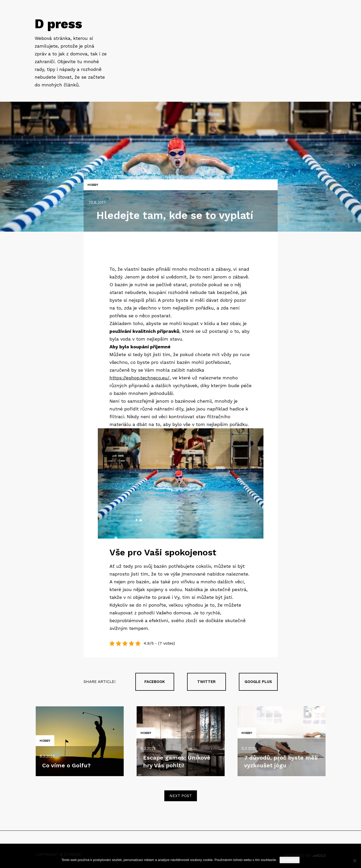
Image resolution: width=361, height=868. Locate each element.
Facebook (155, 682)
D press (58, 24)
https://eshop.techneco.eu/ (139, 378)
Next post (181, 796)
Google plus (258, 682)
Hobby (93, 185)
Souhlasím (289, 860)
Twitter (206, 682)
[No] (355, 860)
